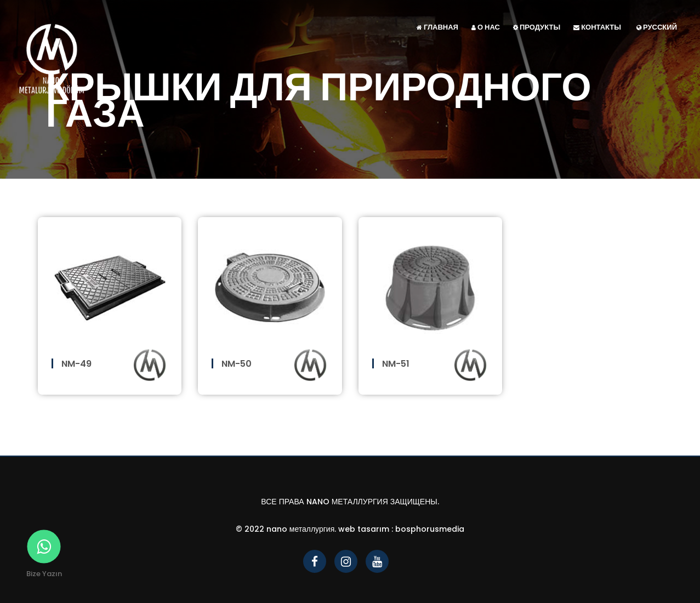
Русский (657, 27)
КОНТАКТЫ (597, 27)
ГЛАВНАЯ (437, 27)
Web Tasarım (364, 529)
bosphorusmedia (430, 529)
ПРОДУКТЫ (537, 27)
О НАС (486, 27)
